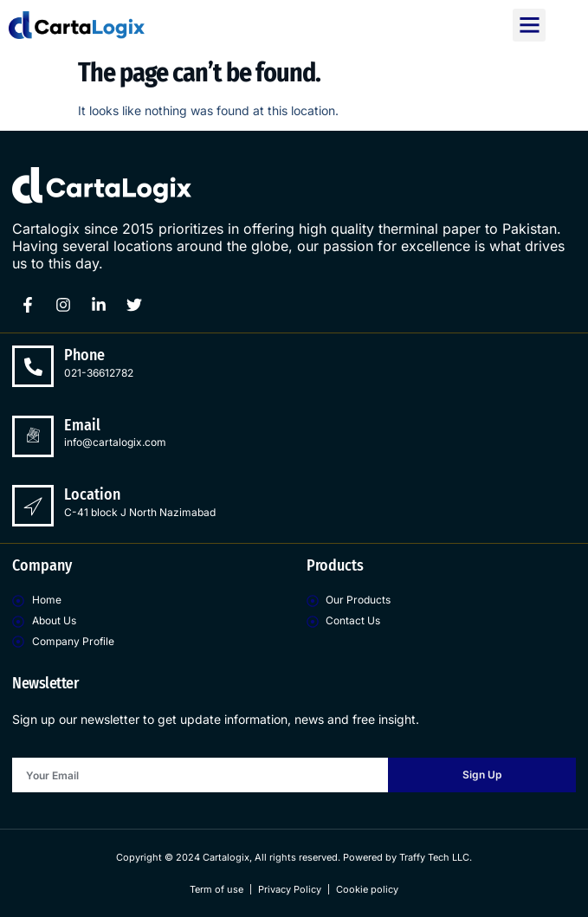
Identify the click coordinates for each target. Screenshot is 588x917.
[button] (529, 25)
